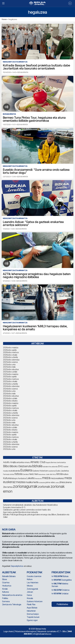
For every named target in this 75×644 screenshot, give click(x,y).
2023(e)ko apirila (10, 435)
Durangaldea (62, 580)
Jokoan (30, 592)
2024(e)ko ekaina (10, 401)
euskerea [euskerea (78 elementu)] (52, 471)
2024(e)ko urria (9, 391)
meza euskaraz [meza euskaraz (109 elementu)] (57, 478)
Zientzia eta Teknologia (12, 604)
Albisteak (9, 572)
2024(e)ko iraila (9, 393)
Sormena (6, 601)
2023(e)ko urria (9, 420)
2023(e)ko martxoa (11, 437)
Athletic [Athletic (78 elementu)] (27, 462)
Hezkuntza (7, 586)
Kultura (30, 579)
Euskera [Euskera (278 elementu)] (26, 470)
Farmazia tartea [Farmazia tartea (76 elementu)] (9, 474)
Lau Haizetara (32, 582)
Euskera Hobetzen (35, 601)
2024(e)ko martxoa (11, 408)
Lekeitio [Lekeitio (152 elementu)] (31, 478)
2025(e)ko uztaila (10, 372)
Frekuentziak (61, 572)
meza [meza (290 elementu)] (46, 478)
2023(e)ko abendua (11, 415)
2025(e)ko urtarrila (10, 384)
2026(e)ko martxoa (11, 352)
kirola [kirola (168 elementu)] (59, 474)
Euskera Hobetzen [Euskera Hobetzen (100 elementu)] (40, 471)
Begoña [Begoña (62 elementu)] (48, 463)
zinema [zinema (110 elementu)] (68, 482)
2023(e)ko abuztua (11, 425)
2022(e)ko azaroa (10, 447)
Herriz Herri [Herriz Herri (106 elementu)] (33, 474)
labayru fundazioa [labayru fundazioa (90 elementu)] (19, 478)
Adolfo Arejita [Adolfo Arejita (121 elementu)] (10, 462)
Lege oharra (8, 631)
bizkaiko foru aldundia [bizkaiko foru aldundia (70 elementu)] (50, 467)
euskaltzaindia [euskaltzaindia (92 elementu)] (14, 471)
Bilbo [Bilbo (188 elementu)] (6, 466)
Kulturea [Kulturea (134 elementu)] (7, 478)
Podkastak (35, 572)
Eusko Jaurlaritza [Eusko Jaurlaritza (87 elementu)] (62, 471)
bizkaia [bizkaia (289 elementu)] (37, 466)
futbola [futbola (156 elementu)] (18, 474)
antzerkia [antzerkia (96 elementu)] (20, 462)
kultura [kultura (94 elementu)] (66, 474)
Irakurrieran (31, 611)
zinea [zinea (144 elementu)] (62, 482)
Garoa (29, 595)
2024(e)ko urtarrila (10, 413)
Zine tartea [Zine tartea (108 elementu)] (8, 487)
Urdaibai (60, 594)
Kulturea (5, 592)
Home (4, 19)
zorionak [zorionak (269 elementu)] (44, 487)
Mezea (30, 586)
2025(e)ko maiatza (11, 374)
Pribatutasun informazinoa (25, 631)
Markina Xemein (60, 585)
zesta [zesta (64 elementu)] (57, 483)
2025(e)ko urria (9, 364)
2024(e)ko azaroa (10, 389)
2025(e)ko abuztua (11, 369)
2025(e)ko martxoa (11, 379)
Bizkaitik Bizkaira (9, 576)
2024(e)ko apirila (10, 406)
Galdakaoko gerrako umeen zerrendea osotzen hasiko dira (27, 510)
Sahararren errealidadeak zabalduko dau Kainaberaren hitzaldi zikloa (30, 505)
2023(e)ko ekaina (10, 430)
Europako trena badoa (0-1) (14, 507)
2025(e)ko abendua (11, 360)
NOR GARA (9, 529)
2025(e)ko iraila (9, 367)
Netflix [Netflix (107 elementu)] (36, 482)
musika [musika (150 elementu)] (29, 482)
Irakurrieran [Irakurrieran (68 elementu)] (42, 474)
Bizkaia (60, 576)
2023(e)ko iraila (9, 422)
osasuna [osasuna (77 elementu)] (42, 482)
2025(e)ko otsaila (10, 381)
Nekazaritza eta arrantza (12, 595)
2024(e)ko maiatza (11, 403)
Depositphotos (17, 566)
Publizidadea (62, 604)
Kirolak (5, 589)
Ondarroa (60, 590)
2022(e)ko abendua (11, 444)
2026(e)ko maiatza (11, 347)
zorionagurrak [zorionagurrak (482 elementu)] (25, 486)
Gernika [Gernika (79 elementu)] (26, 474)
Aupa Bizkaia (32, 608)
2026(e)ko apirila (10, 350)
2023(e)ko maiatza (11, 432)
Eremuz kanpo (33, 614)
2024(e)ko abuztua (11, 396)
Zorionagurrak (32, 589)
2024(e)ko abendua (11, 386)
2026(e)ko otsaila (10, 355)
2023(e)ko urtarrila (10, 442)
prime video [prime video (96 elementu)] (50, 482)
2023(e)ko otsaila (10, 439)
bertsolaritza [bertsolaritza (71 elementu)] (61, 462)
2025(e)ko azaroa (10, 362)
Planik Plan (31, 604)
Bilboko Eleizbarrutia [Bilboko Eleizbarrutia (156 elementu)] (21, 466)
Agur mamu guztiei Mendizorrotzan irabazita (20, 512)
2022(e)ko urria (9, 449)
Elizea (4, 579)
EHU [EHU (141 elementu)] (60, 466)
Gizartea (6, 582)
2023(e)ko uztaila (10, 427)
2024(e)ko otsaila (10, 410)
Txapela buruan (33, 617)
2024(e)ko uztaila (10, 398)
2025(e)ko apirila (10, 376)
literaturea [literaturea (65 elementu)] (38, 479)
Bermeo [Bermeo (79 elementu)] (54, 462)
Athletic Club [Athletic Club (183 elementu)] (38, 462)
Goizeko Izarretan (34, 576)
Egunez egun (32, 620)
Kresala (30, 598)
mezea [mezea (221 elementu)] (20, 482)
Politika (5, 598)
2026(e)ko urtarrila (10, 357)
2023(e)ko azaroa (10, 418)
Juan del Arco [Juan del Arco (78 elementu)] (51, 474)
